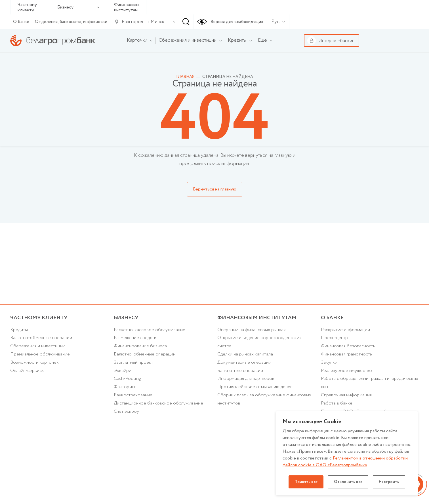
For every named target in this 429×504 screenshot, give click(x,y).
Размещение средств (135, 338)
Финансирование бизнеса (140, 346)
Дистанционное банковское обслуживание (158, 403)
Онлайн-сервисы (27, 371)
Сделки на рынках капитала (245, 354)
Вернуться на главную (215, 189)
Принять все (306, 482)
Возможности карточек (34, 362)
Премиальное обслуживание (40, 354)
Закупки (329, 362)
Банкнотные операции (240, 371)
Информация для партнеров (246, 379)
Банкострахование (133, 395)
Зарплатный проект (133, 362)
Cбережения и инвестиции (38, 346)
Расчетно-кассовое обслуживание (150, 330)
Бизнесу (78, 7)
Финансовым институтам (126, 7)
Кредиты (19, 330)
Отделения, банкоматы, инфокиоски (71, 22)
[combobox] (155, 22)
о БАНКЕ (332, 318)
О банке (21, 22)
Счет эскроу (126, 411)
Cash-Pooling (127, 379)
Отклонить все (348, 482)
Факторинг (125, 387)
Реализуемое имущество (346, 371)
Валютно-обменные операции (41, 338)
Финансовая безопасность (348, 346)
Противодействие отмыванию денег (255, 387)
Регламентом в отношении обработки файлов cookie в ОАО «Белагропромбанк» (345, 462)
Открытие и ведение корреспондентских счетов (259, 342)
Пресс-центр (334, 338)
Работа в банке (337, 403)
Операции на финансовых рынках (252, 330)
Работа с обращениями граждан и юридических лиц (370, 383)
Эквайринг (124, 371)
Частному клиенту (27, 7)
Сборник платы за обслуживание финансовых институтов (264, 399)
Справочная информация (346, 395)
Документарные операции (244, 362)
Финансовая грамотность (346, 354)
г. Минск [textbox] (156, 22)
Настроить (389, 482)
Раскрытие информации (345, 330)
